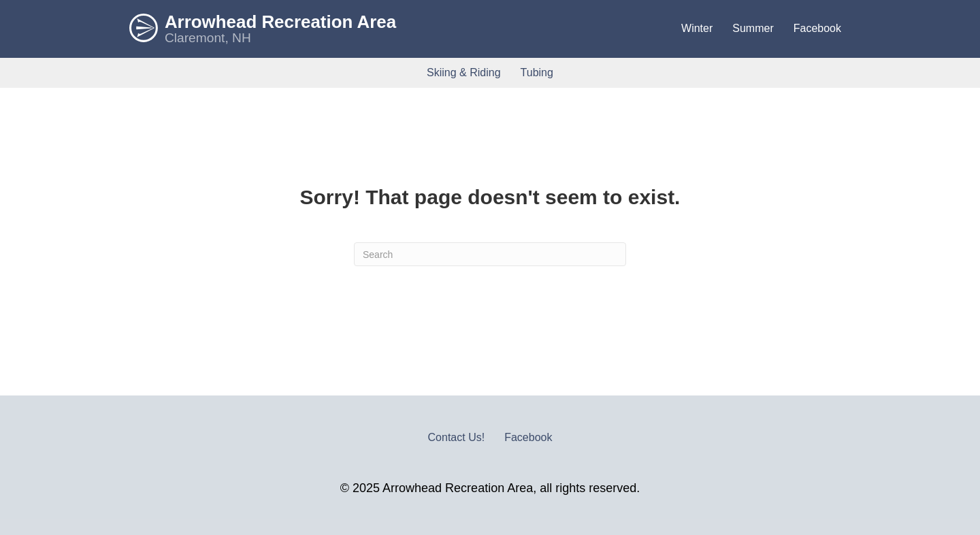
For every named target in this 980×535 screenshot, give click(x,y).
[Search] (490, 254)
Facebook (817, 28)
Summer (753, 28)
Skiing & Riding (464, 72)
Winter (697, 28)
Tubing (537, 72)
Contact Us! (457, 437)
